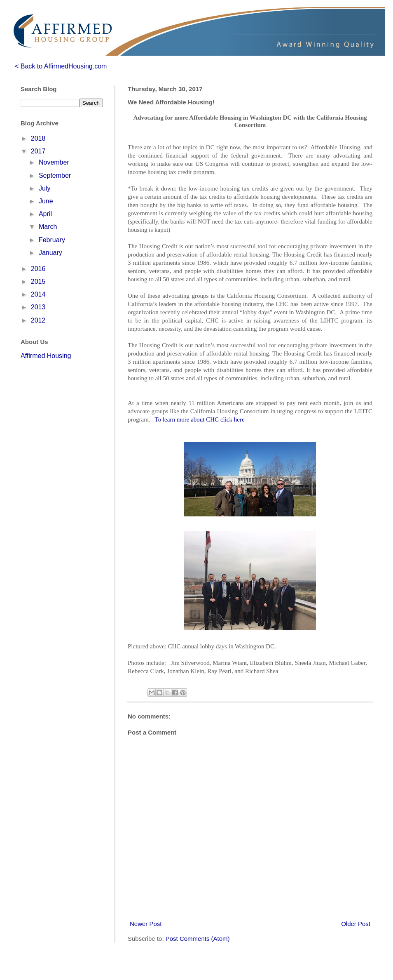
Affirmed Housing (46, 356)
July (44, 188)
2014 (38, 294)
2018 (38, 138)
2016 (38, 269)
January (50, 253)
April (45, 214)
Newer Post (146, 924)
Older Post (356, 924)
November (54, 162)
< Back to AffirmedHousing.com (61, 66)
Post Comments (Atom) (198, 939)
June (46, 201)
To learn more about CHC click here (200, 419)
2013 (38, 307)
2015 (38, 282)
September (55, 176)
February (52, 240)
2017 (38, 151)
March (48, 227)
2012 (38, 320)
